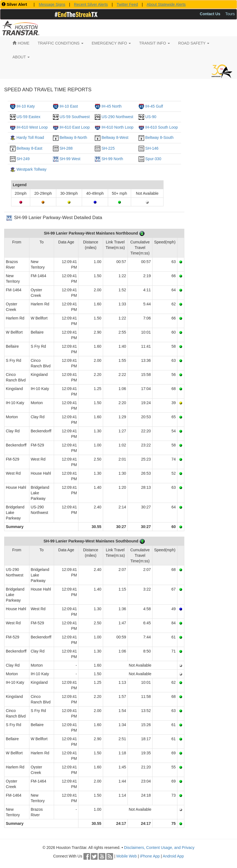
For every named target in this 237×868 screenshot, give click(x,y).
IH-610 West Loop (32, 127)
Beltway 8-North (73, 137)
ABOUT (21, 57)
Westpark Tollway (31, 169)
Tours (230, 14)
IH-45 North (111, 106)
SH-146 (152, 148)
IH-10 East (69, 106)
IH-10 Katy (26, 106)
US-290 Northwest (117, 117)
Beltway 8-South (159, 137)
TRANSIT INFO (155, 43)
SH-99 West (70, 159)
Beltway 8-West (115, 137)
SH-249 (23, 159)
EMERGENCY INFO (111, 43)
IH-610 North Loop (117, 127)
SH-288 (66, 148)
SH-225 (108, 148)
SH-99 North (112, 159)
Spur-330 (153, 159)
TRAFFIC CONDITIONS (61, 43)
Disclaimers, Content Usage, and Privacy (159, 848)
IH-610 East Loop (75, 127)
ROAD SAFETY (194, 43)
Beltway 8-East (29, 148)
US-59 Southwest (75, 117)
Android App (173, 856)
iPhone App (150, 856)
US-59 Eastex (28, 117)
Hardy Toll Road (30, 137)
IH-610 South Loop (162, 127)
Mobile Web (127, 856)
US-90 (151, 117)
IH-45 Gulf (154, 106)
